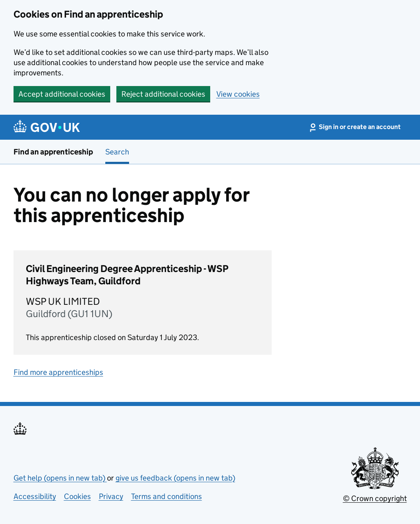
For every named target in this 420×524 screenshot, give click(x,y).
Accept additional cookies (62, 94)
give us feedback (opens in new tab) (175, 478)
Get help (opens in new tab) (60, 478)
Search (117, 152)
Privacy (111, 496)
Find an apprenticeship (53, 152)
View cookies (238, 94)
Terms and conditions (167, 496)
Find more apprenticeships (58, 372)
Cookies (77, 496)
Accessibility (35, 496)
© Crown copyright (375, 498)
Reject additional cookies (163, 94)
